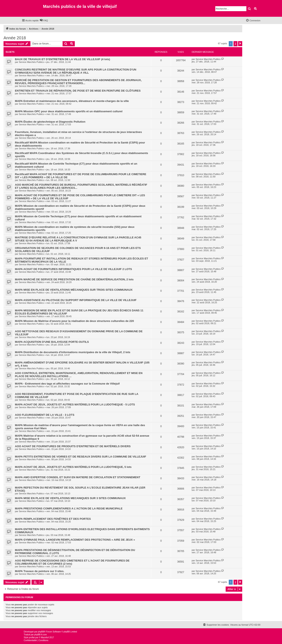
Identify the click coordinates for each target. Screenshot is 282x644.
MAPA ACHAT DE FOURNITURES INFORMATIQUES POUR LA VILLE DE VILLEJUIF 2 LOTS (73, 269)
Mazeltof (45, 637)
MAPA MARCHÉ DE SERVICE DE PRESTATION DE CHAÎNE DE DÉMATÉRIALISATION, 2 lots (74, 279)
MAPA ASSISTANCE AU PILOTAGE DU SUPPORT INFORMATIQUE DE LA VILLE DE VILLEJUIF (76, 300)
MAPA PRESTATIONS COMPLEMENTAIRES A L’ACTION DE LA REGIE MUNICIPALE (69, 508)
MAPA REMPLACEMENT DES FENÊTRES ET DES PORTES (53, 519)
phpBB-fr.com (41, 635)
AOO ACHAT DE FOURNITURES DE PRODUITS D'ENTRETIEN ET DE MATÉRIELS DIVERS (73, 446)
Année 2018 (15, 38)
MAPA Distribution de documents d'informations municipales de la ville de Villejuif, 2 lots (73, 352)
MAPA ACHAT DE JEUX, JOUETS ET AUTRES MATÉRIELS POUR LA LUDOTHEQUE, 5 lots (73, 467)
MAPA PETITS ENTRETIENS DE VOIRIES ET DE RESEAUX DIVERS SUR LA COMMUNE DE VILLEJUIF (80, 457)
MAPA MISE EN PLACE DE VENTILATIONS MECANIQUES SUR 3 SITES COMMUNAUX (70, 498)
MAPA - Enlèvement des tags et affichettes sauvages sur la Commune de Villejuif (67, 384)
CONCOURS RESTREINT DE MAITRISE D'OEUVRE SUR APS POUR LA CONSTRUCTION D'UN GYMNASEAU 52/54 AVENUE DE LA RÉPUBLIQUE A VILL (76, 71)
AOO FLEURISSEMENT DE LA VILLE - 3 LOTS (45, 415)
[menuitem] (44, 20)
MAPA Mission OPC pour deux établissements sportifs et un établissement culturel (69, 111)
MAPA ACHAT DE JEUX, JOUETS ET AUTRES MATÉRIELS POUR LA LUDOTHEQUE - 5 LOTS (75, 404)
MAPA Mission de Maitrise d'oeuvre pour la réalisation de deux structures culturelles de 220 (74, 321)
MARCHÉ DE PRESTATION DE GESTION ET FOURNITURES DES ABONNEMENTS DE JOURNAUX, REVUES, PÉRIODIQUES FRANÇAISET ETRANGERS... (78, 82)
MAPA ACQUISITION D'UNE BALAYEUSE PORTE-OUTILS (52, 342)
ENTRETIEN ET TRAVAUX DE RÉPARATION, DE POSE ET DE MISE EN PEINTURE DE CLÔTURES (78, 91)
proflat (32, 637)
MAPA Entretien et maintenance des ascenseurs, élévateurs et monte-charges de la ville (72, 101)
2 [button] (235, 44)
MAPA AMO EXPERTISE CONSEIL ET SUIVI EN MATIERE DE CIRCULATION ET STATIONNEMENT (78, 477)
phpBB (41, 632)
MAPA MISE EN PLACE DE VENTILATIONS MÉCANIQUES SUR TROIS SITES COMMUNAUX (74, 290)
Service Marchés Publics (31, 62)
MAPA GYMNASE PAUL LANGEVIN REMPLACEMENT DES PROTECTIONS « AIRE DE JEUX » (75, 540)
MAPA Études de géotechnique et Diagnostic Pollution (50, 122)
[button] (240, 44)
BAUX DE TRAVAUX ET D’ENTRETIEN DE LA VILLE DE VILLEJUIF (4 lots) (62, 59)
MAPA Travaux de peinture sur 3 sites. (40, 571)
